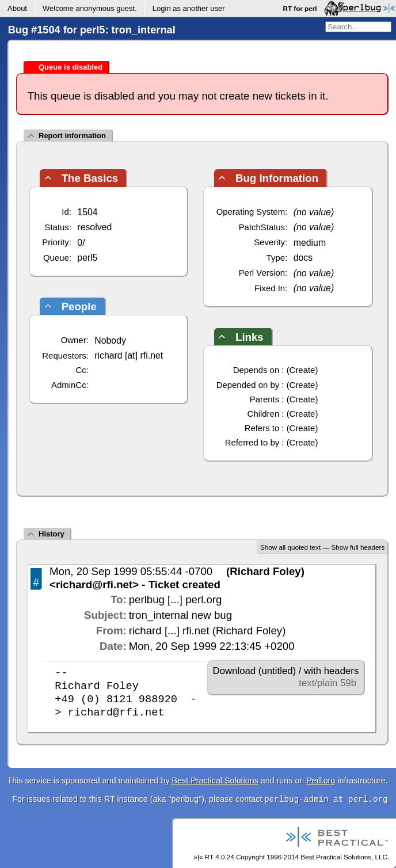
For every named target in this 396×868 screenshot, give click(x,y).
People (79, 307)
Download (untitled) (255, 671)
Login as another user (189, 8)
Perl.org (321, 781)
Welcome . (90, 8)
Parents (264, 399)
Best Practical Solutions (215, 781)
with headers (331, 671)
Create (302, 370)
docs (303, 258)
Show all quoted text (290, 547)
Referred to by (252, 442)
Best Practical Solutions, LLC (344, 857)
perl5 (87, 258)
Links (250, 337)
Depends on (256, 370)
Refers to (262, 428)
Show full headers (358, 547)
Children (264, 414)
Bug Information (277, 178)
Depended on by (248, 385)
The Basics (90, 178)
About (17, 8)
